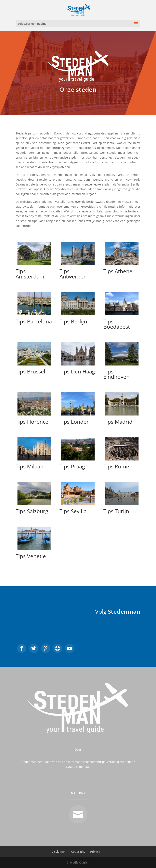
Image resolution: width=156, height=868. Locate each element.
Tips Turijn (116, 511)
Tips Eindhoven (116, 374)
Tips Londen (75, 422)
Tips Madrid (118, 422)
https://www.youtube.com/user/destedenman (70, 648)
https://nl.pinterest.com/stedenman (46, 648)
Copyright (78, 851)
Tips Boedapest (117, 324)
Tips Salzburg (32, 511)
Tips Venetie (31, 556)
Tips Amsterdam (30, 274)
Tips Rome (116, 466)
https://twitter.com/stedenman (34, 648)
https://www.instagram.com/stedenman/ (58, 648)
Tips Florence (32, 422)
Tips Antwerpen (73, 274)
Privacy (95, 851)
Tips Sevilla (73, 511)
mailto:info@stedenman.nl (78, 814)
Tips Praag (72, 466)
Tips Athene (118, 271)
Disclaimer (59, 851)
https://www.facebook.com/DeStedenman (22, 648)
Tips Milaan (30, 466)
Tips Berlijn (73, 321)
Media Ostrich (80, 862)
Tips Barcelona (34, 321)
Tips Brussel (30, 371)
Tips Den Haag (77, 371)
